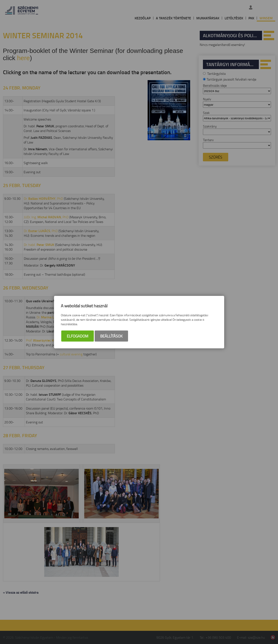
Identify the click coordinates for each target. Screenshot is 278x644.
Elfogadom (78, 336)
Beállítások (111, 336)
